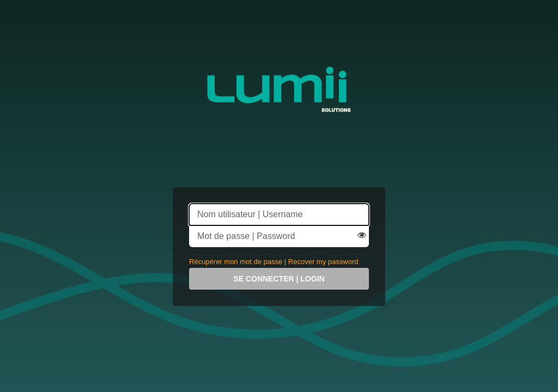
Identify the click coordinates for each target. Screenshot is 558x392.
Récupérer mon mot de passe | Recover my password (274, 262)
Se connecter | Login (279, 279)
